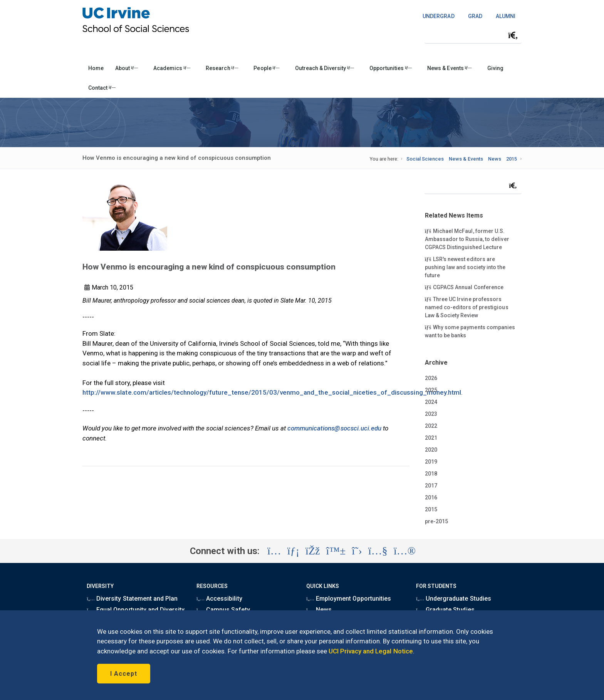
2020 (431, 450)
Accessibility (219, 599)
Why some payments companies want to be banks (470, 331)
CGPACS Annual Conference (464, 287)
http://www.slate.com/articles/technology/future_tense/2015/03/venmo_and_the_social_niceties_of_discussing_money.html (272, 392)
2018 (431, 474)
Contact (102, 88)
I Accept (124, 674)
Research (222, 68)
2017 (431, 486)
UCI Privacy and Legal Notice (371, 651)
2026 (431, 378)
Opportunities (391, 68)
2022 (431, 426)
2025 (431, 390)
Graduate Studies (445, 610)
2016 (431, 497)
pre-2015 (436, 521)
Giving (495, 68)
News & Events (449, 68)
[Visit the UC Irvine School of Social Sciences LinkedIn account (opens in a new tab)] (293, 551)
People (266, 68)
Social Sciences (425, 159)
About (127, 68)
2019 (431, 462)
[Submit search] (513, 35)
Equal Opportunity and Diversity (136, 610)
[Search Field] (473, 35)
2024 (431, 402)
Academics (172, 68)
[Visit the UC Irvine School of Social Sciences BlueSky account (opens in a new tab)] (336, 551)
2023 (431, 414)
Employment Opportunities (349, 599)
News (495, 159)
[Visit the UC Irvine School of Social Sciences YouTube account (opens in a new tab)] (378, 551)
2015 (512, 159)
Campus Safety (223, 610)
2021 (431, 438)
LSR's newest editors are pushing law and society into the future (465, 267)
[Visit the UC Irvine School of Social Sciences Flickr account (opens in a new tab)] (405, 551)
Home (96, 68)
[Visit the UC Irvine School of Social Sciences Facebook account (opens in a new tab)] (313, 551)
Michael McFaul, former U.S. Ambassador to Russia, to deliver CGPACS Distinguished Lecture (467, 239)
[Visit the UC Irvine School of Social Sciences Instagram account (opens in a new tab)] (274, 551)
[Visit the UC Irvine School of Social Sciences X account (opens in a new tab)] (357, 551)
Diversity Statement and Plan (132, 599)
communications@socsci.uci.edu (334, 428)
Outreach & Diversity (325, 68)
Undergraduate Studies (453, 599)
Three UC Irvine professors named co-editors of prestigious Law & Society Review (467, 307)
